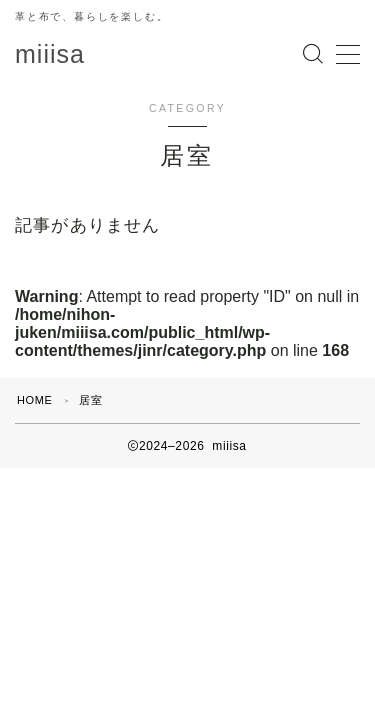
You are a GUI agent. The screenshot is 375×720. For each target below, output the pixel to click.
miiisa (50, 54)
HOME (34, 400)
